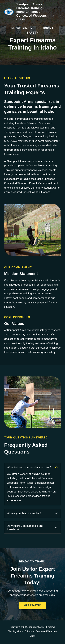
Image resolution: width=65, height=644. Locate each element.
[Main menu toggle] (57, 12)
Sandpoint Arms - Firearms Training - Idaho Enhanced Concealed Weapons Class (32, 12)
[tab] (32, 484)
